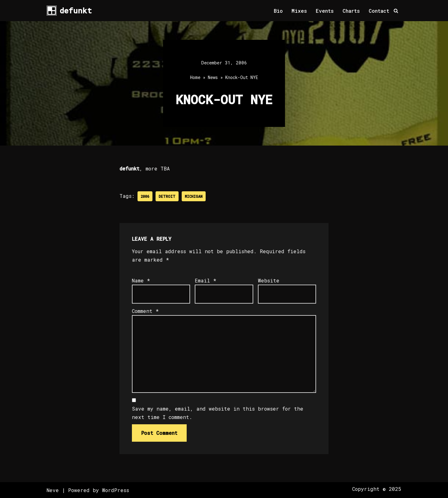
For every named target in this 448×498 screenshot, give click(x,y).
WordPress (116, 490)
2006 (145, 196)
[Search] (396, 11)
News (213, 77)
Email (205, 280)
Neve (53, 490)
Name (141, 280)
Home (195, 77)
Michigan (194, 196)
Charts (351, 11)
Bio (278, 11)
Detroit (167, 196)
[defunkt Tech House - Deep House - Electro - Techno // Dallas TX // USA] (69, 11)
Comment (145, 311)
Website (269, 280)
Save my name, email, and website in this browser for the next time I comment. (218, 413)
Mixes (299, 11)
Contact (379, 11)
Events (325, 11)
